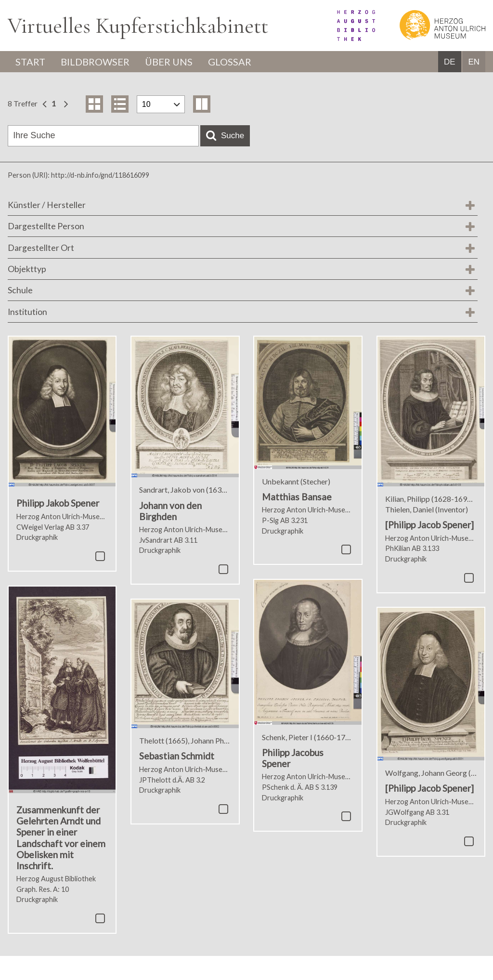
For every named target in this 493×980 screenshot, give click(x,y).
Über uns (169, 62)
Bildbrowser (95, 62)
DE (450, 62)
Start (30, 62)
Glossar (230, 62)
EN (474, 62)
